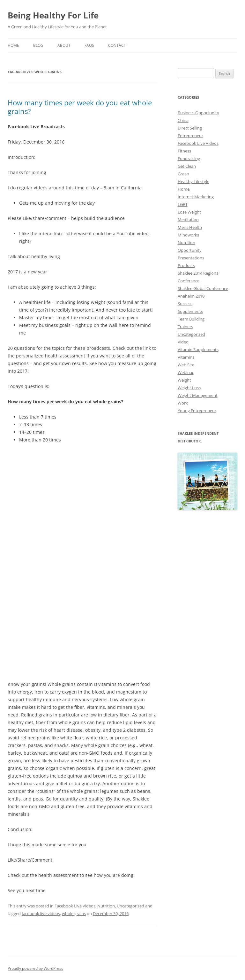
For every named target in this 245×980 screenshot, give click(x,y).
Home (13, 45)
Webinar (186, 372)
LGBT (183, 204)
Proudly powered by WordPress (35, 968)
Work (183, 403)
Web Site (186, 365)
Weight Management (198, 395)
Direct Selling (190, 128)
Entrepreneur (190, 136)
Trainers (185, 327)
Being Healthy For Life (53, 15)
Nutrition (106, 906)
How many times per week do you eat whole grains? (80, 107)
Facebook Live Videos (75, 906)
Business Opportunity (198, 113)
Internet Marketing (196, 197)
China (183, 120)
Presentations (191, 258)
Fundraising (189, 159)
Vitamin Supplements (198, 349)
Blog (38, 45)
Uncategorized (130, 906)
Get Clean (187, 166)
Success (185, 304)
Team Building (191, 319)
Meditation (188, 220)
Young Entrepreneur (197, 411)
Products (186, 265)
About (64, 45)
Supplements (190, 311)
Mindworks (188, 235)
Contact (117, 45)
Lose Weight (189, 212)
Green (183, 174)
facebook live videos (41, 913)
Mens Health (190, 227)
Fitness (184, 151)
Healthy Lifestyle (193, 181)
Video (183, 342)
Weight (184, 380)
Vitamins (186, 357)
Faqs (89, 45)
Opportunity (190, 250)
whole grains (74, 913)
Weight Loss (189, 388)
